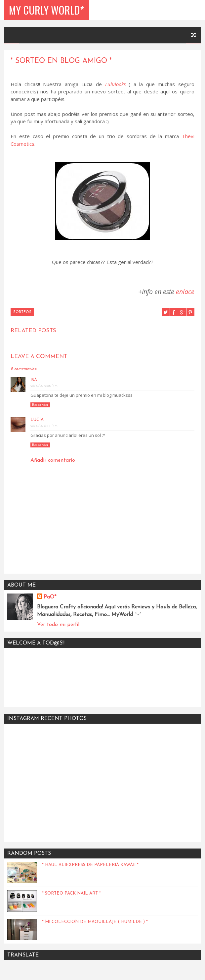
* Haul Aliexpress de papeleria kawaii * (90, 865)
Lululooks (115, 84)
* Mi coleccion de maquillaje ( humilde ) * (95, 922)
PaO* (50, 597)
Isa (34, 380)
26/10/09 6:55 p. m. (44, 426)
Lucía (37, 420)
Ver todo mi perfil (58, 625)
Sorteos (22, 312)
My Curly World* (47, 10)
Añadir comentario (53, 460)
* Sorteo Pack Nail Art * (71, 893)
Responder (40, 405)
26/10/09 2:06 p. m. (44, 386)
